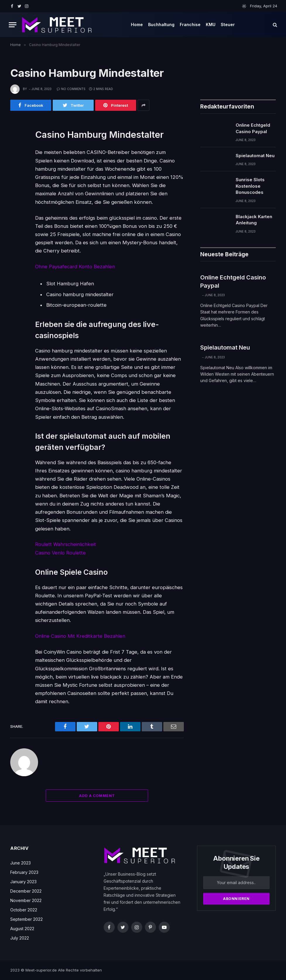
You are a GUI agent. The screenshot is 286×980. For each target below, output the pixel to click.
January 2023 (23, 882)
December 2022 (26, 891)
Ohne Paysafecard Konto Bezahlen (75, 267)
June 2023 (20, 863)
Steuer (228, 24)
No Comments (71, 89)
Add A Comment (97, 796)
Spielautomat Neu (255, 156)
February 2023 (24, 872)
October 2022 (24, 910)
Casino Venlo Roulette (60, 553)
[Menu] (13, 25)
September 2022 (26, 919)
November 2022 (26, 900)
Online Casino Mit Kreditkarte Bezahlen (80, 636)
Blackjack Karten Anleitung (254, 220)
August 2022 (22, 929)
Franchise (190, 24)
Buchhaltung (161, 24)
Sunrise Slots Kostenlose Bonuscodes (250, 186)
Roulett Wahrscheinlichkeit (66, 544)
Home (137, 24)
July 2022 (20, 938)
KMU (211, 24)
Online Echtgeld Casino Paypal (253, 128)
